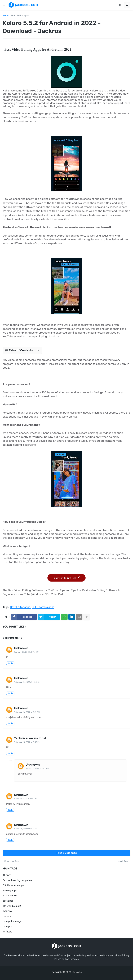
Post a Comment (67, 853)
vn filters (7, 932)
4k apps (7, 875)
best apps (8, 901)
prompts (7, 926)
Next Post (123, 861)
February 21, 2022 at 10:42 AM (27, 682)
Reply (10, 663)
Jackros (77, 972)
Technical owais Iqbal (30, 738)
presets (7, 916)
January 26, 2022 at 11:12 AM (27, 652)
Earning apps (10, 891)
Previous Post (12, 861)
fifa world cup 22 (12, 906)
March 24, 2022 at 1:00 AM (26, 829)
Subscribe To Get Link (66, 578)
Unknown (21, 648)
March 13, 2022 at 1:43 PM (37, 769)
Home (6, 16)
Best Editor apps (20, 16)
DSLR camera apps (43, 607)
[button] (4, 5)
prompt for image (12, 921)
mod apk (7, 911)
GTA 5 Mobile (10, 896)
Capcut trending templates (17, 880)
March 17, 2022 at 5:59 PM (26, 799)
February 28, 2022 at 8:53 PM (27, 742)
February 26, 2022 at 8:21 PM (27, 712)
